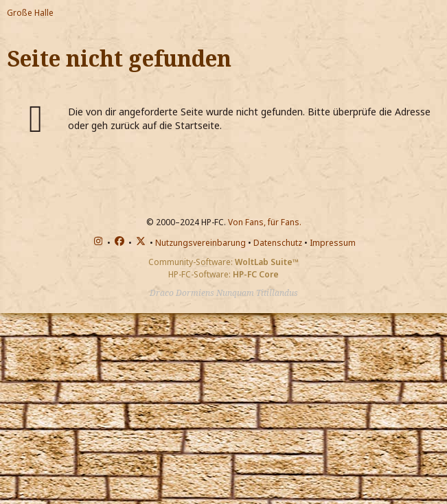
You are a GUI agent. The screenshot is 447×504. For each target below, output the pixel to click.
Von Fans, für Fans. (265, 222)
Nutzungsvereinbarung (200, 243)
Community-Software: (223, 262)
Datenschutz (278, 243)
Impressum (333, 243)
